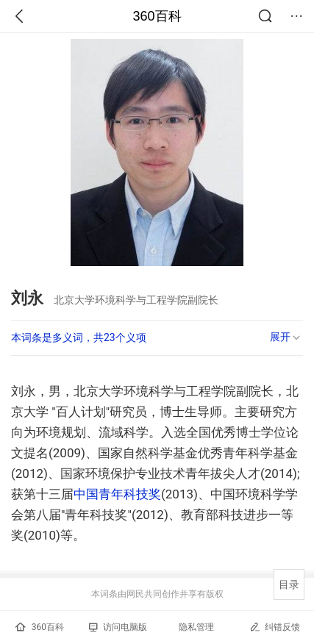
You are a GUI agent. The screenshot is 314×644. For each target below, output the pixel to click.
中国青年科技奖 (117, 494)
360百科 (157, 16)
